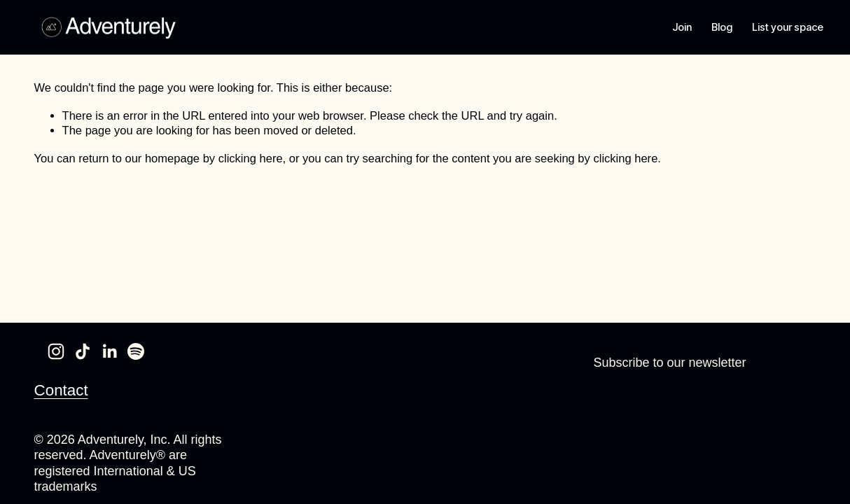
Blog (715, 27)
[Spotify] (136, 351)
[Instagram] (56, 351)
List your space (780, 27)
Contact (61, 390)
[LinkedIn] (109, 351)
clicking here (251, 159)
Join (675, 27)
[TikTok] (83, 351)
